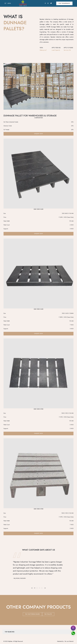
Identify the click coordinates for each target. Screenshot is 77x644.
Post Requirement (64, 3)
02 (37, 588)
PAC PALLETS (48, 614)
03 (39, 588)
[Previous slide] (32, 588)
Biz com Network (69, 641)
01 (35, 588)
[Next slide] (45, 588)
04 (42, 588)
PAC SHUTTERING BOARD (32, 614)
